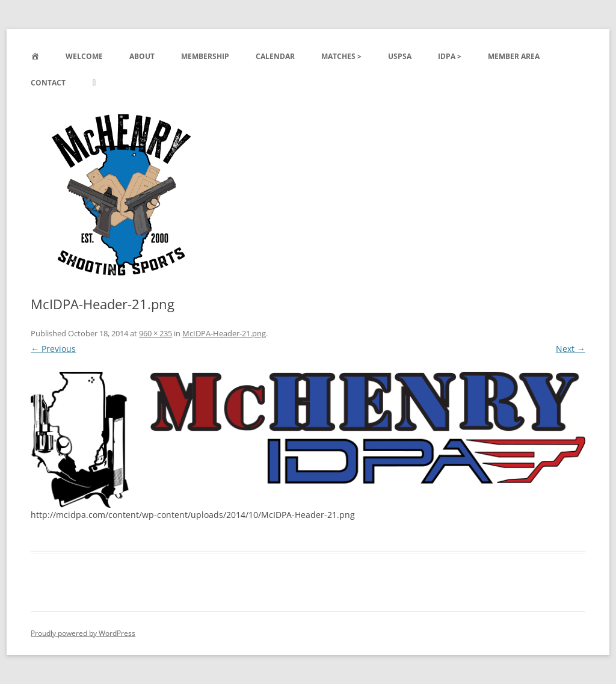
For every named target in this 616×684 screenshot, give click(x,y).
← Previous (53, 349)
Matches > (341, 56)
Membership (205, 56)
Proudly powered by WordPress (83, 633)
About (142, 56)
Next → (571, 349)
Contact (48, 83)
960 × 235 (156, 333)
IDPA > (450, 56)
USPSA (400, 56)
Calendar (275, 56)
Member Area (514, 56)
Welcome (84, 56)
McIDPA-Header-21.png (224, 333)
